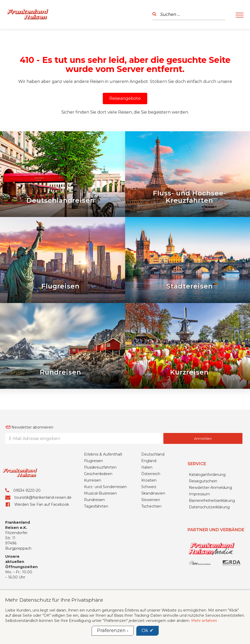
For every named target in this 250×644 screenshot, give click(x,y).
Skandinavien (153, 525)
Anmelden (203, 471)
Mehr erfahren (204, 621)
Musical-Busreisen (100, 525)
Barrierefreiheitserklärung (212, 533)
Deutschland (153, 487)
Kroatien (149, 512)
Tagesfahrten (96, 538)
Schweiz (149, 519)
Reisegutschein (203, 513)
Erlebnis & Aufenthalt (103, 487)
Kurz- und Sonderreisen (105, 519)
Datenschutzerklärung (209, 539)
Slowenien (151, 532)
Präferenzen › (113, 630)
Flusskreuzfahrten (100, 500)
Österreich (151, 506)
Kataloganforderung (207, 507)
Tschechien (151, 538)
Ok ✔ (148, 630)
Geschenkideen (98, 506)
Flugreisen (94, 493)
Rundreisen (94, 532)
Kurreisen (93, 512)
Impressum (199, 526)
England (149, 493)
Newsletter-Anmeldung (210, 520)
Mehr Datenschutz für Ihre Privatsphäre (54, 600)
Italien (147, 500)
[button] (125, 98)
